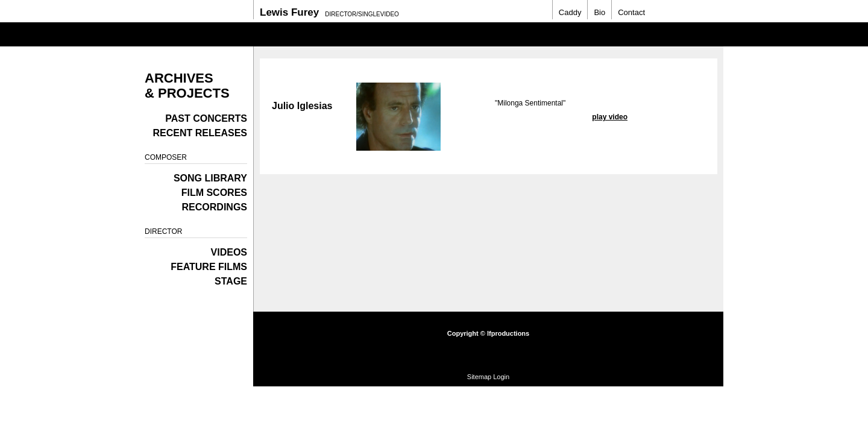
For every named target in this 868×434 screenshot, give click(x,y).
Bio (599, 12)
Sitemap (479, 377)
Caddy (570, 12)
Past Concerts (206, 118)
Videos (229, 252)
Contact (631, 12)
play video (610, 117)
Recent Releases (200, 133)
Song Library (210, 178)
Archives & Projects (187, 86)
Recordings (215, 207)
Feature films (209, 267)
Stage (231, 281)
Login (501, 377)
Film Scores (214, 193)
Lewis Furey (289, 12)
